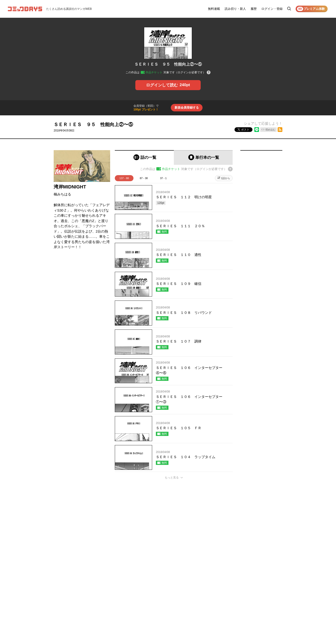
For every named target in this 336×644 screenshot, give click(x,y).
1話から (226, 178)
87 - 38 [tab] (144, 178)
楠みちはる (62, 194)
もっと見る (172, 478)
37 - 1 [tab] (163, 178)
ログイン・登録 (272, 9)
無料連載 (214, 9)
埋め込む (270, 130)
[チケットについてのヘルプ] (209, 73)
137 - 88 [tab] (124, 178)
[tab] (144, 157)
